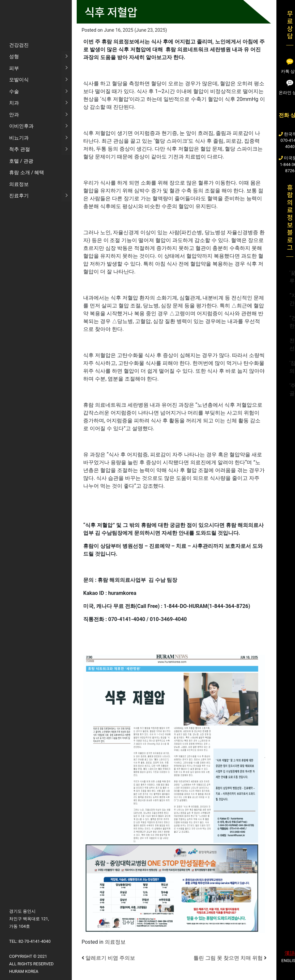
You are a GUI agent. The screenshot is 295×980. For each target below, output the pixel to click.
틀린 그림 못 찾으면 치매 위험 (230, 958)
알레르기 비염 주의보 (108, 958)
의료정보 (115, 942)
